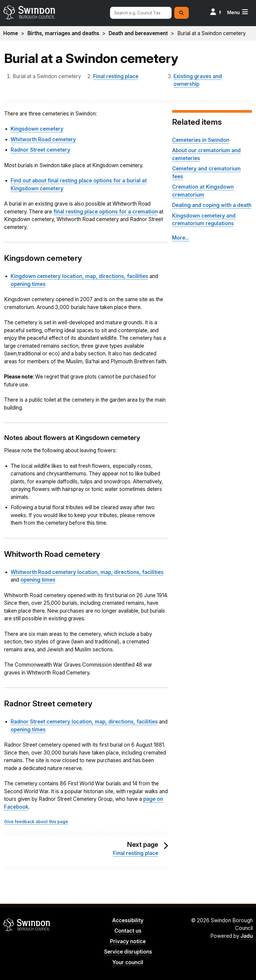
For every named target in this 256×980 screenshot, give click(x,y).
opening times (28, 284)
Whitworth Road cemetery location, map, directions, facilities (87, 572)
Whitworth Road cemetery (43, 140)
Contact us (128, 931)
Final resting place (116, 76)
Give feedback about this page (36, 822)
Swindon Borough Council (27, 925)
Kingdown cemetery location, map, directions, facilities (79, 276)
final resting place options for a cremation (106, 212)
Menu (233, 12)
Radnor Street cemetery (40, 150)
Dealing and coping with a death (212, 205)
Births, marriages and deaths (63, 33)
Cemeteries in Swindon (201, 140)
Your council (128, 962)
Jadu (247, 936)
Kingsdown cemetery (37, 129)
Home (11, 33)
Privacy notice (128, 941)
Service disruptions (128, 952)
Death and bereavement (138, 33)
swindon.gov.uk (54, 12)
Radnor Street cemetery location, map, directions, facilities (84, 722)
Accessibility (128, 921)
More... (181, 238)
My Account (220, 12)
